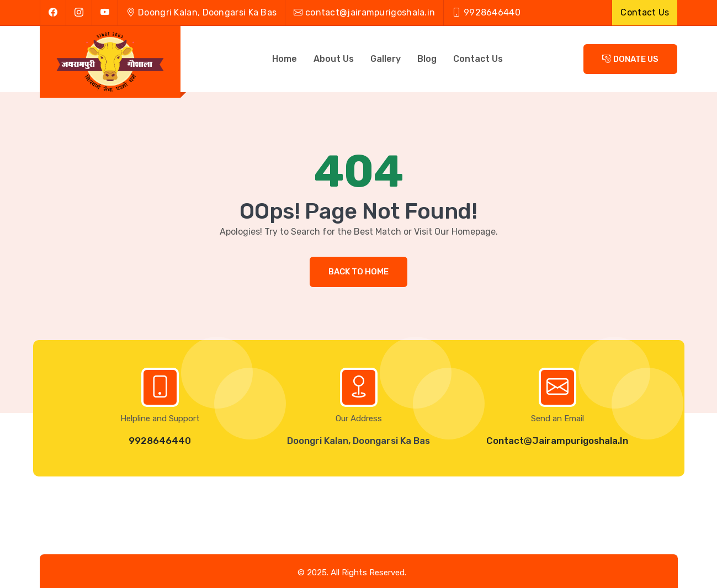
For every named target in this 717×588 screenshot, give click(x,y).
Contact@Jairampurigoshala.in (557, 441)
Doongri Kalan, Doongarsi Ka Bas (201, 12)
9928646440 (160, 441)
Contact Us (645, 12)
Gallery (386, 59)
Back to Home (358, 272)
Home (285, 59)
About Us (334, 59)
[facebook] (53, 13)
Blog (427, 59)
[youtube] (105, 13)
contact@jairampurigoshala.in (364, 12)
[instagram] (79, 13)
